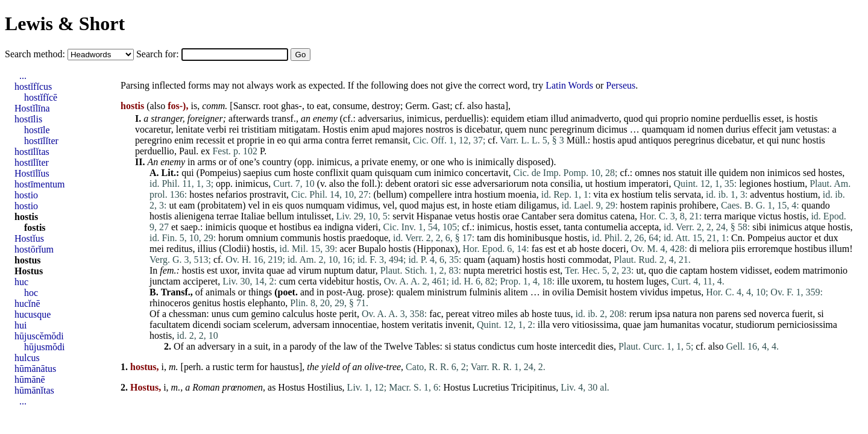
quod (634, 118)
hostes (830, 173)
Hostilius (325, 387)
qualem (410, 292)
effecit (765, 129)
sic (447, 184)
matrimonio (825, 270)
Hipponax (436, 249)
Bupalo (372, 249)
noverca (774, 314)
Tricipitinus (533, 387)
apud (381, 129)
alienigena (194, 216)
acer (348, 249)
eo (282, 140)
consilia (565, 184)
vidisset (755, 270)
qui (652, 118)
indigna (339, 227)
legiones (755, 184)
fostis (35, 228)
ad (291, 270)
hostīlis (28, 119)
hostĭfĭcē (41, 97)
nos (669, 173)
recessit (210, 140)
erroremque (770, 249)
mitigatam (298, 129)
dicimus (612, 129)
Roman (206, 387)
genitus (207, 303)
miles (507, 314)
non (758, 173)
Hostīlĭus (32, 173)
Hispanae (435, 216)
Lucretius (491, 387)
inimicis (221, 227)
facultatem (170, 325)
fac (435, 314)
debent (398, 184)
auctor (800, 238)
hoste (303, 173)
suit (261, 346)
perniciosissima (807, 325)
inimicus (423, 118)
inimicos (784, 173)
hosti (557, 259)
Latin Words (569, 85)
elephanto (266, 303)
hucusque (33, 314)
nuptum (339, 270)
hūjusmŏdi (45, 347)
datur (365, 270)
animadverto (595, 118)
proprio (674, 118)
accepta (644, 227)
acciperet (201, 281)
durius (738, 129)
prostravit (268, 194)
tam (484, 238)
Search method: (36, 54)
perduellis (464, 118)
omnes (647, 173)
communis (300, 238)
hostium (611, 184)
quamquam (663, 129)
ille (710, 173)
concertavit (487, 173)
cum (283, 173)
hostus (28, 260)
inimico (449, 173)
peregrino (153, 140)
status (465, 346)
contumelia (606, 227)
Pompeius (219, 173)
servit (403, 216)
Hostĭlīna (32, 108)
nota (539, 184)
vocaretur (153, 129)
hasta (495, 106)
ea (318, 227)
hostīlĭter (41, 141)
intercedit (577, 346)
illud (559, 118)
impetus (686, 292)
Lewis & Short (65, 24)
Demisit (592, 292)
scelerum (271, 325)
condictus (496, 346)
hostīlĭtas (32, 152)
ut (589, 184)
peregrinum (572, 129)
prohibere (698, 205)
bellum (390, 194)
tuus (563, 314)
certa (307, 281)
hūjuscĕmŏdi (39, 336)
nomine (705, 118)
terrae (227, 216)
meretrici (505, 270)
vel (254, 205)
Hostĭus (29, 238)
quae (275, 270)
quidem (734, 173)
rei (234, 129)
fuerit (802, 314)
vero (561, 325)
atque (815, 227)
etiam (538, 118)
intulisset (314, 216)
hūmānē (30, 379)
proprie (251, 140)
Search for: (159, 54)
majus (433, 205)
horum (231, 238)
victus (770, 216)
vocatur (716, 325)
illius (207, 249)
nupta (474, 270)
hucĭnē (27, 303)
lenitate (190, 129)
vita (600, 194)
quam (362, 173)
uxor (229, 270)
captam (693, 270)
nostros (439, 129)
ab (572, 249)
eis (278, 205)
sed (809, 173)
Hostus (291, 387)
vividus (654, 292)
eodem (788, 270)
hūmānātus (35, 369)
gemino (265, 314)
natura (685, 314)
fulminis (485, 292)
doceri (614, 249)
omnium (262, 238)
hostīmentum (40, 184)
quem (516, 129)
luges (656, 281)
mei (157, 249)
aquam (504, 259)
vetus (465, 216)
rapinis (664, 205)
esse (463, 184)
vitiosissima (595, 325)
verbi (217, 129)
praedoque (368, 238)
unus (221, 314)
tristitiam (259, 129)
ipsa (662, 314)
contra (337, 140)
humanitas (680, 325)
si (821, 314)
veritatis (427, 325)
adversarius (380, 118)
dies (606, 346)
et (231, 140)
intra (463, 194)
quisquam (394, 173)
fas (537, 249)
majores (408, 129)
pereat (458, 314)
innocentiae (354, 325)
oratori (426, 184)
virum (310, 270)
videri (367, 227)
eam (187, 205)
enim (359, 129)
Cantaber (539, 216)
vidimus (363, 205)
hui (20, 325)
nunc (538, 129)
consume (350, 106)
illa (544, 325)
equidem (508, 118)
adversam (311, 325)
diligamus (537, 205)
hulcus (27, 358)
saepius (258, 173)
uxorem (587, 281)
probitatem (222, 205)
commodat (589, 259)
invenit (459, 325)
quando (816, 205)
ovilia (563, 292)
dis (499, 238)
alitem (516, 292)
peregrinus (694, 140)
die (671, 270)
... (23, 76)
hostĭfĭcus (33, 86)
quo (656, 270)
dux (831, 238)
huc (21, 282)
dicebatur (483, 129)
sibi (759, 227)
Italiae (253, 216)
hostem (634, 205)
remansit (392, 140)
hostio (26, 195)
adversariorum (501, 184)
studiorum (755, 325)
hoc (31, 293)
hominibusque (535, 238)
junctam (165, 281)
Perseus (621, 85)
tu (609, 281)
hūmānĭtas (34, 390)
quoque (253, 227)
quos (294, 205)
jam (786, 129)
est (452, 205)
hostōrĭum (34, 249)
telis (663, 194)
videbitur (337, 281)
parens (729, 314)
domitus (593, 216)
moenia (522, 194)
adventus (767, 194)
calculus (298, 314)
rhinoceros (170, 303)
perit (348, 314)
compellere (431, 194)
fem (167, 270)
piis (738, 249)
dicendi (207, 325)
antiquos (655, 140)
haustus (285, 367)
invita (253, 270)
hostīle (37, 130)
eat (322, 106)
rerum (641, 314)
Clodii (234, 249)
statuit (690, 173)
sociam (237, 325)
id (691, 129)
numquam (325, 205)
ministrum (447, 292)
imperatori (649, 184)
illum (839, 249)
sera (567, 216)
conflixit (332, 173)
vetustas (811, 129)
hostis (806, 118)
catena (622, 216)
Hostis (335, 129)
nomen (710, 129)
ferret (362, 140)
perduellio (155, 151)
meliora (714, 249)
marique (740, 216)
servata (687, 194)
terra (713, 216)
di (693, 249)
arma (313, 140)
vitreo (483, 314)
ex (205, 151)
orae (511, 216)
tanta (573, 227)
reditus (180, 249)
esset (772, 118)
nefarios (231, 194)
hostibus (295, 227)
